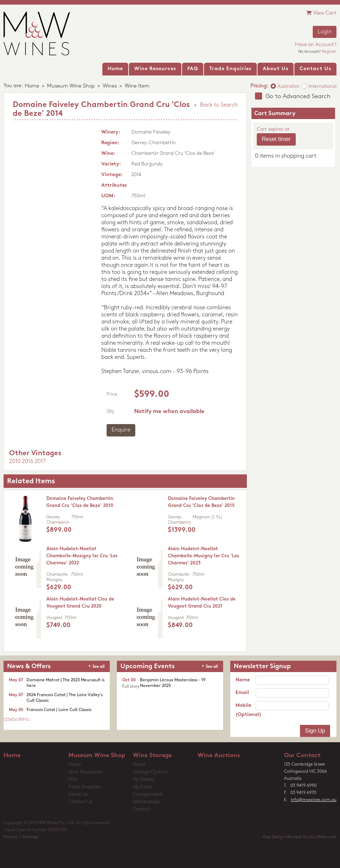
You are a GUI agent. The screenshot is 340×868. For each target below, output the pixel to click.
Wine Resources (85, 772)
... (31, 720)
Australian (289, 87)
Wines (110, 86)
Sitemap (30, 837)
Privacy (10, 837)
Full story (131, 687)
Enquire (121, 430)
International (323, 87)
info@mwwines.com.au (314, 800)
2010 (15, 462)
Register (329, 52)
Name (243, 680)
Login (325, 32)
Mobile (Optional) (246, 710)
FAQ (73, 780)
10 (27, 720)
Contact (141, 809)
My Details (144, 780)
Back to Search (219, 105)
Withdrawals (146, 802)
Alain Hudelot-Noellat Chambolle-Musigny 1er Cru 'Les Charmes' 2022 (82, 556)
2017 (40, 462)
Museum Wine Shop (71, 86)
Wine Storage (152, 756)
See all (98, 667)
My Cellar (143, 787)
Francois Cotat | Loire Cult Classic (59, 710)
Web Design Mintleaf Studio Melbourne (299, 837)
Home (32, 86)
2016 (28, 462)
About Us (78, 794)
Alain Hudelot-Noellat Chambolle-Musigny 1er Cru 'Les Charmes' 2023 (203, 556)
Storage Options (150, 772)
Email (242, 693)
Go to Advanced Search (298, 97)
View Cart (321, 13)
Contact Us (80, 802)
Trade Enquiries (85, 787)
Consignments (148, 794)
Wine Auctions (219, 756)
